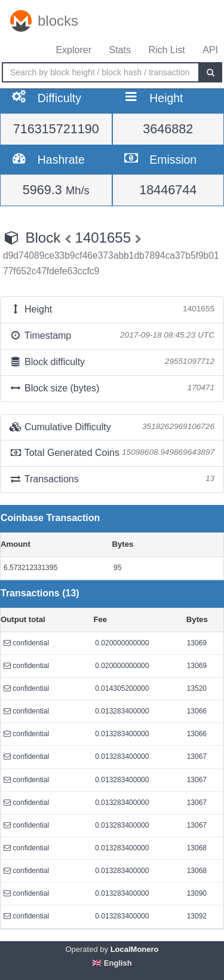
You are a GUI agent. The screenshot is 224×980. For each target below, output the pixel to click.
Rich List (166, 50)
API (210, 50)
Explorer (73, 50)
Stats (119, 50)
